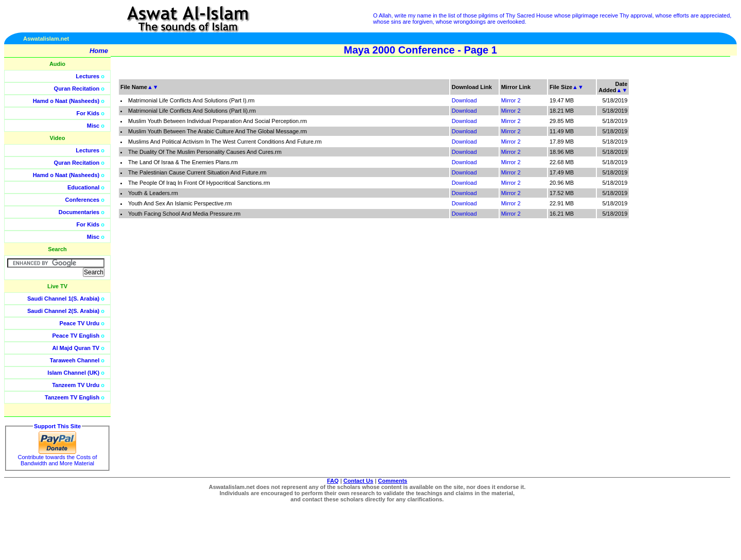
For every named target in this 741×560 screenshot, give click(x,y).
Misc (93, 126)
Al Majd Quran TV (76, 348)
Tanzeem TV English (72, 397)
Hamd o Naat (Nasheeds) (66, 101)
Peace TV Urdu (80, 323)
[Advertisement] (692, 232)
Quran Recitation (77, 89)
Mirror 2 (511, 100)
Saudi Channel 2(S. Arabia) (63, 311)
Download (464, 100)
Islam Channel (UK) (73, 373)
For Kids (88, 113)
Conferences (83, 200)
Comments (393, 481)
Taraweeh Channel (75, 360)
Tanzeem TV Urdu (76, 385)
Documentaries (79, 212)
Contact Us (358, 481)
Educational (83, 187)
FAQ (333, 481)
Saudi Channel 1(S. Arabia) (63, 299)
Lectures (87, 76)
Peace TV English (76, 336)
